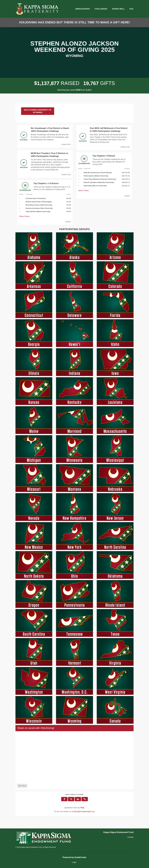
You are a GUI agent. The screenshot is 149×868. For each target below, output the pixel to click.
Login (74, 862)
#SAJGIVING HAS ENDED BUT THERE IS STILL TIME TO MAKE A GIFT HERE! (74, 22)
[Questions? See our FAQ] (82, 808)
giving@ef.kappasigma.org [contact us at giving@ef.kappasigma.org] (84, 811)
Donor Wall (118, 9)
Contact (131, 837)
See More (22, 786)
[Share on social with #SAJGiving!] (74, 758)
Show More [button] (24, 216)
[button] (85, 799)
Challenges (101, 9)
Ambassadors (82, 9)
